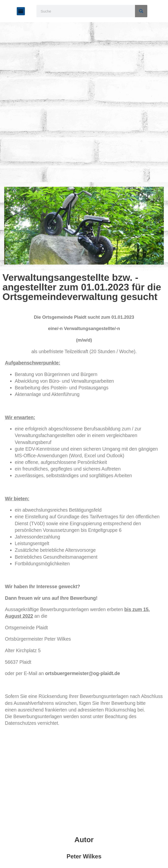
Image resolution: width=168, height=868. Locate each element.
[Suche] (141, 11)
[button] (21, 11)
